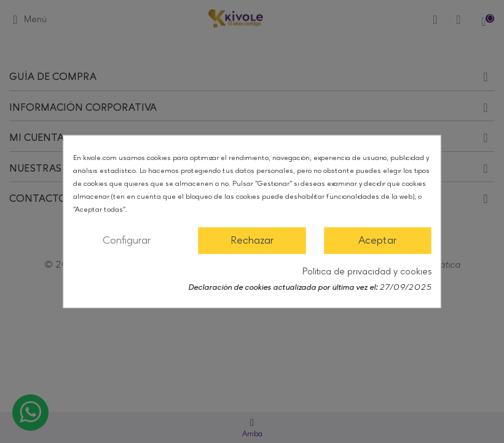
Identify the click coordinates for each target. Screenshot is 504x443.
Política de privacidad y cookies (367, 271)
